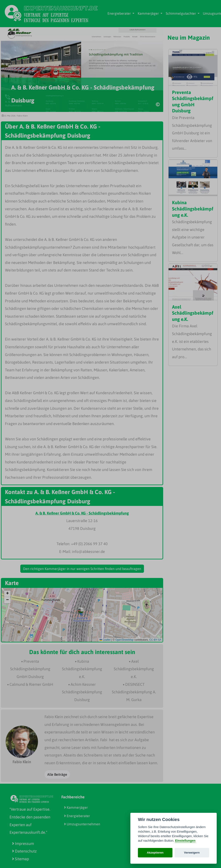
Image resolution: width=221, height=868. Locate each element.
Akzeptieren (155, 853)
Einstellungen (185, 841)
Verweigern (192, 853)
